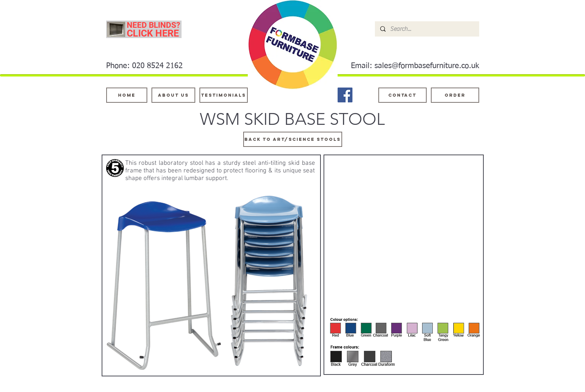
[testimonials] (224, 95)
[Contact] (402, 95)
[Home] (127, 95)
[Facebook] (345, 95)
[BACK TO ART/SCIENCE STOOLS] (293, 139)
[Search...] (427, 29)
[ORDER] (455, 95)
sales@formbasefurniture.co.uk (427, 66)
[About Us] (173, 95)
